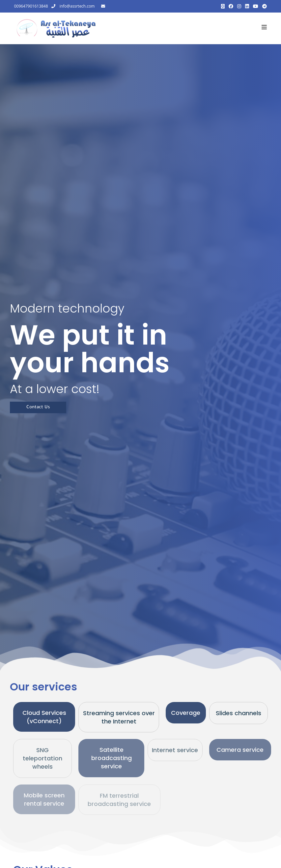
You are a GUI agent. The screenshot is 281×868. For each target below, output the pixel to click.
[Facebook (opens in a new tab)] (231, 6)
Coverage (186, 713)
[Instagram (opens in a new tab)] (239, 6)
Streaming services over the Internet (119, 717)
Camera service (240, 750)
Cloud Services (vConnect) (44, 717)
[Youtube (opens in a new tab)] (256, 6)
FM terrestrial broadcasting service (119, 800)
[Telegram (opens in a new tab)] (264, 6)
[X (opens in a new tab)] (223, 6)
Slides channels (239, 713)
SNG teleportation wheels (42, 758)
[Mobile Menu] (264, 28)
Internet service (175, 750)
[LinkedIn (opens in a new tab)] (247, 6)
